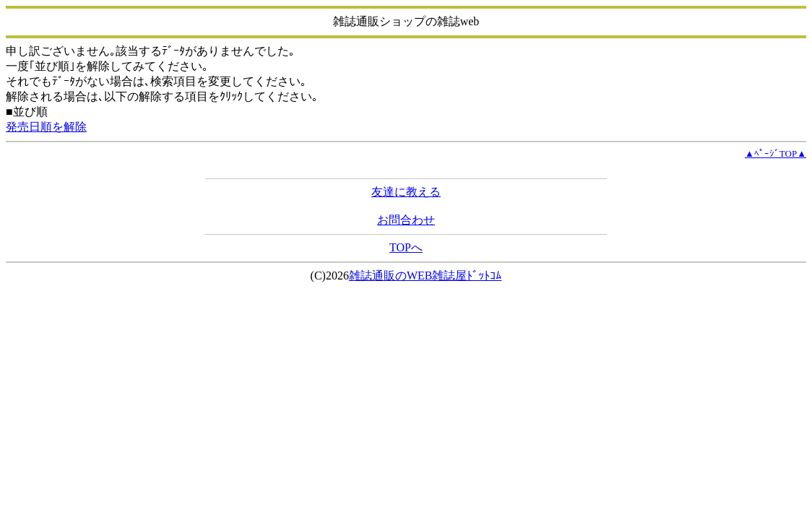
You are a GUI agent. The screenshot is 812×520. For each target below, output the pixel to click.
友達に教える (406, 192)
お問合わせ (406, 220)
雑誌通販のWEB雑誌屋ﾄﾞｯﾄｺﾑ (426, 276)
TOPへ (406, 247)
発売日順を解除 (46, 127)
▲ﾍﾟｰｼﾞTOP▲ (776, 153)
